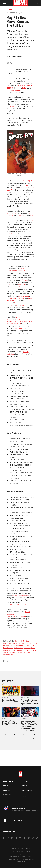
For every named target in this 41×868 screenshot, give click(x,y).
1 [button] (5, 734)
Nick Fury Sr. (32, 646)
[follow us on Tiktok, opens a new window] (37, 838)
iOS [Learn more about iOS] (14, 616)
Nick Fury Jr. (8, 648)
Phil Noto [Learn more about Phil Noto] (10, 90)
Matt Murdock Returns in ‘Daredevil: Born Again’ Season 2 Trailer (30, 702)
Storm (14, 652)
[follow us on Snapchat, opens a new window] (24, 838)
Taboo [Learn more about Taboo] (19, 88)
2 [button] (10, 734)
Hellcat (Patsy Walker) (22, 648)
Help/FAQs (7, 786)
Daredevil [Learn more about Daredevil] (18, 90)
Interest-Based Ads (28, 859)
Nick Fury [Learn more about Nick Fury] (26, 185)
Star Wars (7, 652)
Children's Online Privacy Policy (21, 857)
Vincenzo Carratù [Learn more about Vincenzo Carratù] (18, 287)
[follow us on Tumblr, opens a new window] (16, 838)
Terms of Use (15, 849)
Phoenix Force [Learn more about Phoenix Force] (12, 106)
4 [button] (19, 734)
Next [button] (35, 738)
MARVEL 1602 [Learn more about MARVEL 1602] (24, 296)
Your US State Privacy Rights (21, 851)
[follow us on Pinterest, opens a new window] (29, 838)
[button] (4, 3)
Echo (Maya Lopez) (19, 643)
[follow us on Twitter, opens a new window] (8, 838)
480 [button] (35, 734)
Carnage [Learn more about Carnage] (18, 328)
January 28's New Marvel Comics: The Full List (10, 723)
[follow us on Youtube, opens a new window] (20, 838)
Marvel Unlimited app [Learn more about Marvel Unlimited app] (21, 595)
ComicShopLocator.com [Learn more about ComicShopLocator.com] (18, 604)
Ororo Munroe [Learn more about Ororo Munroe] (12, 213)
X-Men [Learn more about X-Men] (32, 220)
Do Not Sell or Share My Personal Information (20, 854)
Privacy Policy (26, 849)
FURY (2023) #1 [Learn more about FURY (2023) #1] (26, 181)
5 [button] (24, 734)
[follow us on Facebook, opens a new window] (4, 838)
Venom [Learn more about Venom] (17, 303)
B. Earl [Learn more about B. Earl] (25, 88)
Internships (8, 795)
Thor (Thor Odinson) (25, 652)
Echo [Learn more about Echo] (28, 90)
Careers (7, 790)
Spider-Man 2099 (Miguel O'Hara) (24, 650)
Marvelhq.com (27, 790)
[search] (37, 3)
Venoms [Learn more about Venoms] (25, 280)
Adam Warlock (9, 655)
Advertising (26, 781)
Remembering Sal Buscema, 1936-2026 (10, 701)
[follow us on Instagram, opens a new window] (12, 838)
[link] (11, 695)
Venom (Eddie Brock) (18, 646)
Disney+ (24, 786)
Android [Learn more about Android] (23, 616)
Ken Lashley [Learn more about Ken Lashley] (21, 305)
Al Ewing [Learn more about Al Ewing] (22, 285)
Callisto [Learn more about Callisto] (12, 234)
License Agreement (14, 859)
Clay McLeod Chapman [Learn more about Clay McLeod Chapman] (15, 298)
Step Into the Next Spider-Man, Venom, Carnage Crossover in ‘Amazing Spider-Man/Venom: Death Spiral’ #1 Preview (29, 726)
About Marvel (9, 781)
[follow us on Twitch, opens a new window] (33, 838)
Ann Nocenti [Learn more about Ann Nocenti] (21, 216)
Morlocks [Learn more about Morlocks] (24, 234)
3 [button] (15, 734)
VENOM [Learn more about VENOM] (10, 285)
